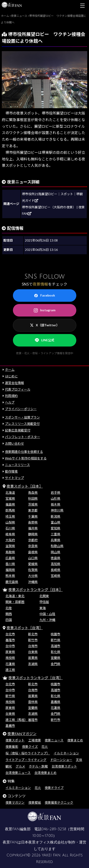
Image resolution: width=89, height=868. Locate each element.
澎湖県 (33, 664)
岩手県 (55, 493)
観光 (9, 766)
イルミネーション (66, 753)
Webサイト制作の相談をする (26, 458)
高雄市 (55, 646)
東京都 (33, 510)
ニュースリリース (17, 465)
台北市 (10, 634)
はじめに (11, 376)
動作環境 (11, 471)
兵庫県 (55, 540)
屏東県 (10, 652)
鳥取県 (10, 552)
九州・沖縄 (47, 620)
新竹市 (33, 640)
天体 (79, 760)
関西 (9, 614)
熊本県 (10, 576)
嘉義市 (10, 726)
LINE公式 (45, 340)
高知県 (55, 564)
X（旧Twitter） (45, 325)
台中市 (10, 646)
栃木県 (55, 504)
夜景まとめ (75, 740)
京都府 (33, 540)
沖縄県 (33, 582)
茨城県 (33, 504)
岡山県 (55, 552)
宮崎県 (55, 576)
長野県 (33, 522)
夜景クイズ (30, 747)
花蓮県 (10, 664)
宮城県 (10, 498)
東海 (43, 608)
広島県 (10, 558)
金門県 (55, 664)
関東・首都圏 (15, 602)
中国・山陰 (47, 614)
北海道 (10, 493)
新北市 (33, 634)
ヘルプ (10, 402)
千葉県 (33, 516)
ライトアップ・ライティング (26, 760)
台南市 (33, 646)
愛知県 (55, 528)
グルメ (20, 766)
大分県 (33, 576)
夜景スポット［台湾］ (25, 628)
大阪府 (10, 540)
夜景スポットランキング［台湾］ (36, 678)
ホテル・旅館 (38, 766)
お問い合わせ (14, 443)
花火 (45, 747)
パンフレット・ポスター (23, 437)
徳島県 (55, 558)
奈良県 (33, 546)
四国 (9, 620)
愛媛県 (33, 564)
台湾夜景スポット (64, 766)
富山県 (55, 522)
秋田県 (33, 498)
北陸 (9, 608)
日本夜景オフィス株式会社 (43, 842)
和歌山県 (57, 546)
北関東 (44, 596)
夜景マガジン (15, 802)
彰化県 (55, 652)
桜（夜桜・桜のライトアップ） (28, 753)
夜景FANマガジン (22, 734)
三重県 (55, 534)
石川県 (10, 528)
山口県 (33, 558)
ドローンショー (61, 760)
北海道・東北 (15, 596)
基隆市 (10, 640)
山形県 (55, 498)
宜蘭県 (55, 658)
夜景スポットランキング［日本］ (36, 590)
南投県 (10, 658)
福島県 (10, 504)
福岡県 (10, 570)
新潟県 (55, 516)
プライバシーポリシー (21, 409)
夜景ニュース (54, 740)
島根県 (33, 552)
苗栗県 (33, 658)
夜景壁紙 (35, 802)
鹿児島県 (12, 582)
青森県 (33, 493)
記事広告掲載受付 (18, 430)
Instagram (45, 310)
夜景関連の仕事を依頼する (24, 452)
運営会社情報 (14, 383)
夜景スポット (15, 740)
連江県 (10, 670)
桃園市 (55, 634)
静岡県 (33, 534)
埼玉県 (10, 516)
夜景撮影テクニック (59, 802)
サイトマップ (14, 478)
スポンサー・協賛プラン (22, 417)
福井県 (33, 528)
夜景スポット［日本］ (25, 486)
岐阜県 (10, 534)
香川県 (10, 564)
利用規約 (11, 396)
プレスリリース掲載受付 (22, 424)
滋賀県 (10, 546)
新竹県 (55, 640)
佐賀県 (33, 570)
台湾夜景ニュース (18, 773)
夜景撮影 (12, 747)
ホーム (10, 370)
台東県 (33, 652)
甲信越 (44, 602)
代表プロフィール (18, 389)
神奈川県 (57, 510)
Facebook (44, 295)
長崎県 (55, 570)
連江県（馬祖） (17, 720)
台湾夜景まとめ (46, 773)
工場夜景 (35, 740)
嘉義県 (55, 702)
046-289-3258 (54, 829)
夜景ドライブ (54, 788)
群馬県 (10, 510)
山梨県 (10, 522)
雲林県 (33, 702)
